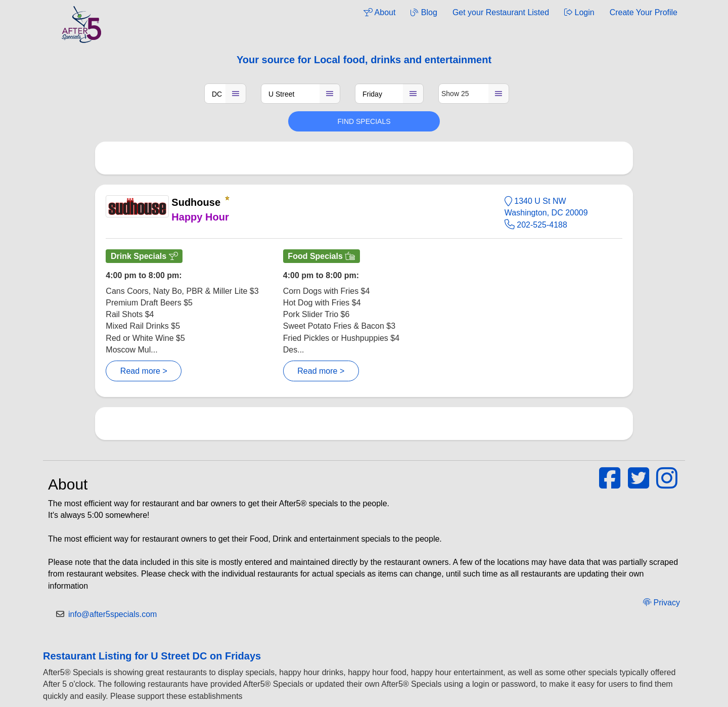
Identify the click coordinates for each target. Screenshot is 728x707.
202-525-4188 (536, 225)
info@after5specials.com (112, 614)
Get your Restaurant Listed (501, 12)
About (379, 12)
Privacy (662, 603)
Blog (424, 12)
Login (579, 12)
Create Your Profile (644, 12)
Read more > (144, 371)
